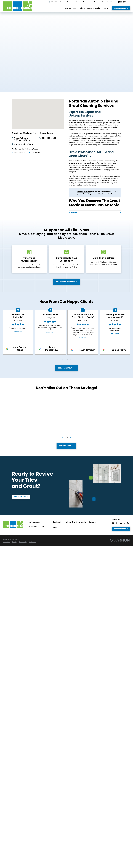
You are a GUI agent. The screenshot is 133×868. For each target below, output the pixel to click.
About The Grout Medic (76, 522)
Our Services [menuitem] (71, 8)
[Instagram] (128, 523)
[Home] (18, 6)
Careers (92, 522)
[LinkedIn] (121, 523)
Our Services (58, 522)
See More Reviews (66, 368)
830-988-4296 (49, 138)
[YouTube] (113, 523)
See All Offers (66, 446)
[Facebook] (117, 523)
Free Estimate (121, 8)
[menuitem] (6, 542)
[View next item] (71, 360)
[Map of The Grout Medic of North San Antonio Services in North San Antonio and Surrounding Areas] (38, 114)
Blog (55, 527)
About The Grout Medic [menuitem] (90, 8)
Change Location (73, 2)
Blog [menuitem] (106, 8)
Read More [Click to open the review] (18, 331)
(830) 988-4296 (124, 2)
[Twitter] (124, 523)
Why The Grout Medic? (66, 282)
